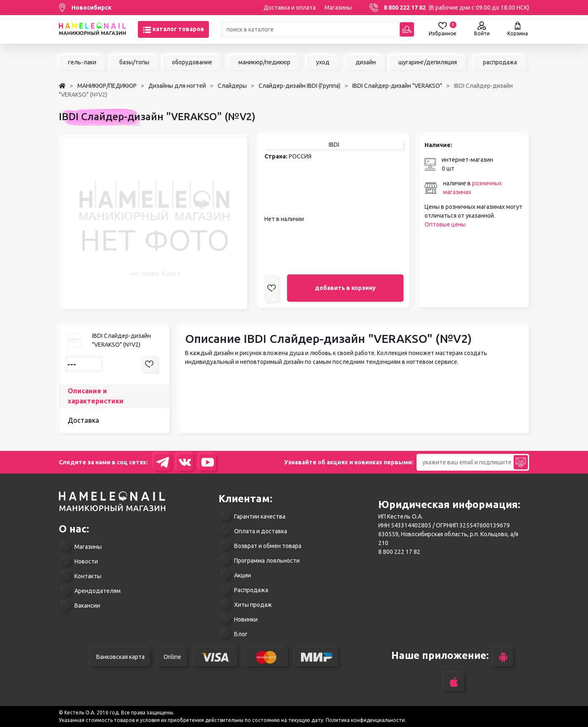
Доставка (83, 420)
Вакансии (87, 606)
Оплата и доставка (261, 531)
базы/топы (134, 62)
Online (172, 657)
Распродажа (251, 590)
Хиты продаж (253, 605)
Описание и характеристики (96, 396)
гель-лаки (82, 62)
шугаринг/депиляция (428, 62)
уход (323, 62)
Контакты (88, 576)
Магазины (338, 8)
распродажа (500, 62)
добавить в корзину (345, 288)
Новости (86, 561)
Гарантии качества (260, 516)
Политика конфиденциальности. (366, 720)
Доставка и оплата (290, 8)
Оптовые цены (445, 224)
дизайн (366, 62)
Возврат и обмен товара (268, 546)
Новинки (246, 619)
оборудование (192, 62)
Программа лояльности (267, 561)
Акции (243, 575)
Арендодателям (98, 591)
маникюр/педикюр (264, 62)
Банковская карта (120, 657)
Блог (241, 634)
